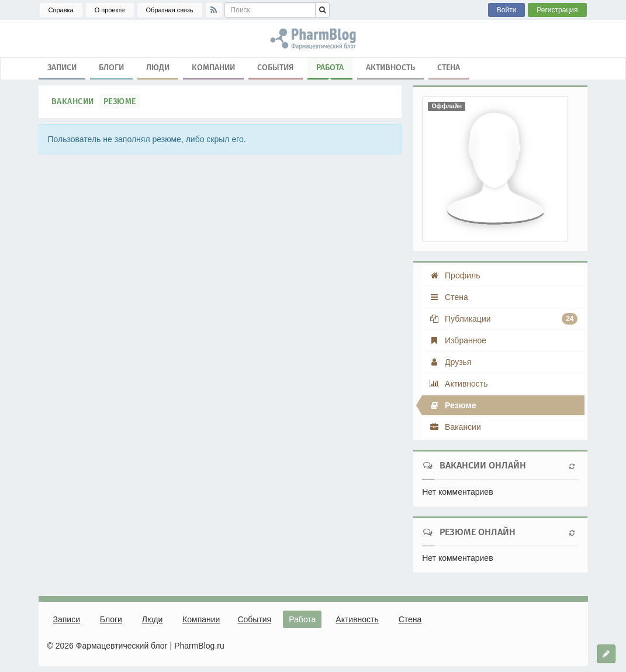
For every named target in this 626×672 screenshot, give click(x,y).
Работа (330, 70)
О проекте (110, 10)
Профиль (454, 275)
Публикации (503, 319)
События (276, 68)
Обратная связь (170, 10)
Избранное (458, 340)
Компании (213, 68)
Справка (61, 10)
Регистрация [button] (557, 10)
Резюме (120, 101)
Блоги (111, 68)
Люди (158, 68)
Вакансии (73, 101)
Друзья (450, 362)
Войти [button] (507, 10)
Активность (390, 68)
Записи (62, 68)
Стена (449, 68)
